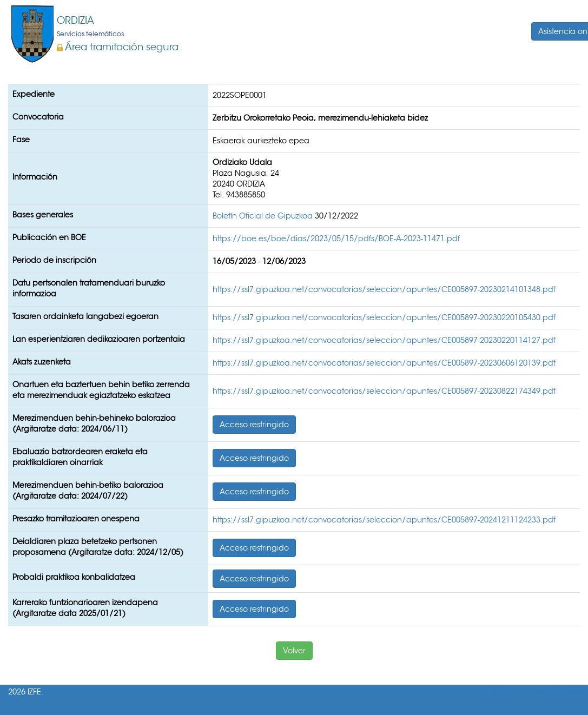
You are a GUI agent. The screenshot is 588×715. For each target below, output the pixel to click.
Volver (294, 651)
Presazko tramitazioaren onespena (76, 519)
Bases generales (43, 215)
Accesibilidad (559, 692)
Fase (21, 140)
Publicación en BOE (49, 237)
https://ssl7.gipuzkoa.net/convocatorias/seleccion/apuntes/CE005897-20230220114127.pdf (384, 340)
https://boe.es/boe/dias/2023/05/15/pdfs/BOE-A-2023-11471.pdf (336, 239)
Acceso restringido (254, 425)
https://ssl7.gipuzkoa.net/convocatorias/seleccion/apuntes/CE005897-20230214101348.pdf (384, 289)
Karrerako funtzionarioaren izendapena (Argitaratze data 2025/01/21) (85, 608)
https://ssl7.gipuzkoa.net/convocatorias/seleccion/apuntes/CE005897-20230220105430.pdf (384, 317)
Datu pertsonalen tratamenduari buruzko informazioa (89, 288)
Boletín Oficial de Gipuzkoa (264, 216)
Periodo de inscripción (54, 260)
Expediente (34, 94)
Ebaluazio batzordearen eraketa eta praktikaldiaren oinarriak (80, 457)
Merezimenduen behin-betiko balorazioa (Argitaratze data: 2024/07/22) (88, 491)
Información (35, 177)
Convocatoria (38, 117)
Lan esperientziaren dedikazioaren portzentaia (99, 339)
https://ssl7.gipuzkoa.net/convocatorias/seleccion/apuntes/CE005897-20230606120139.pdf (384, 363)
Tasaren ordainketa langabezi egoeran (85, 316)
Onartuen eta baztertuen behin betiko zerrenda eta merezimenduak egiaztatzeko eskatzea (101, 390)
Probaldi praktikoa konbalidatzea (74, 577)
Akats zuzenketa (42, 362)
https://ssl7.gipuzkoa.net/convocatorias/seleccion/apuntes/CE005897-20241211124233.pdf (384, 520)
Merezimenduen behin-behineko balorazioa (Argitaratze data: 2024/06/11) (94, 423)
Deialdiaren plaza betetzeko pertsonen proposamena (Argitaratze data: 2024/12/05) (98, 547)
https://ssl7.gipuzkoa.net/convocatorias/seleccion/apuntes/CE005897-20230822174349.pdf (384, 391)
